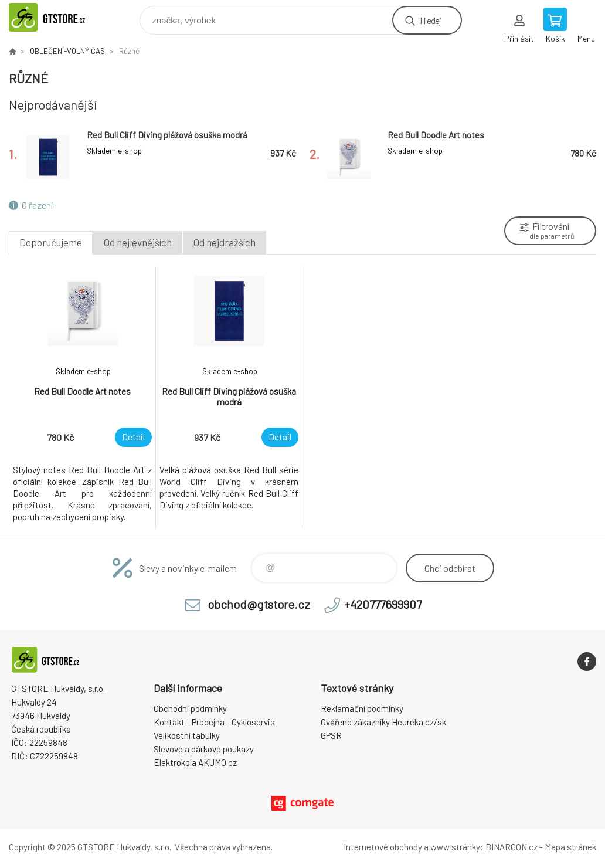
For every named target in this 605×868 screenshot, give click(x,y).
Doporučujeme (51, 242)
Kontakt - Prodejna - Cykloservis (214, 722)
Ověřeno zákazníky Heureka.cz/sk (383, 722)
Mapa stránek (570, 847)
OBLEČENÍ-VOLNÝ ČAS (67, 51)
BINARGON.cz (511, 847)
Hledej (430, 20)
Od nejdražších (225, 242)
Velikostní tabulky (187, 735)
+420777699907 (383, 604)
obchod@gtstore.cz (259, 604)
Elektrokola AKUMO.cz (195, 762)
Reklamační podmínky (362, 708)
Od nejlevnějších (138, 242)
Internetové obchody (383, 847)
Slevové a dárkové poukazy (204, 749)
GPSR (331, 735)
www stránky (455, 847)
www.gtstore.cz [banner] (61, 17)
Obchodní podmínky (190, 708)
